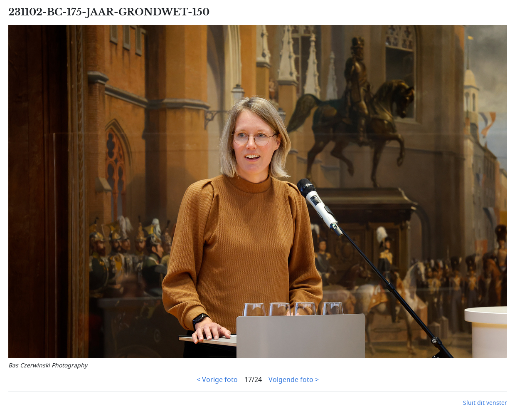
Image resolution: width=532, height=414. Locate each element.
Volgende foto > (294, 380)
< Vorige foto (217, 380)
